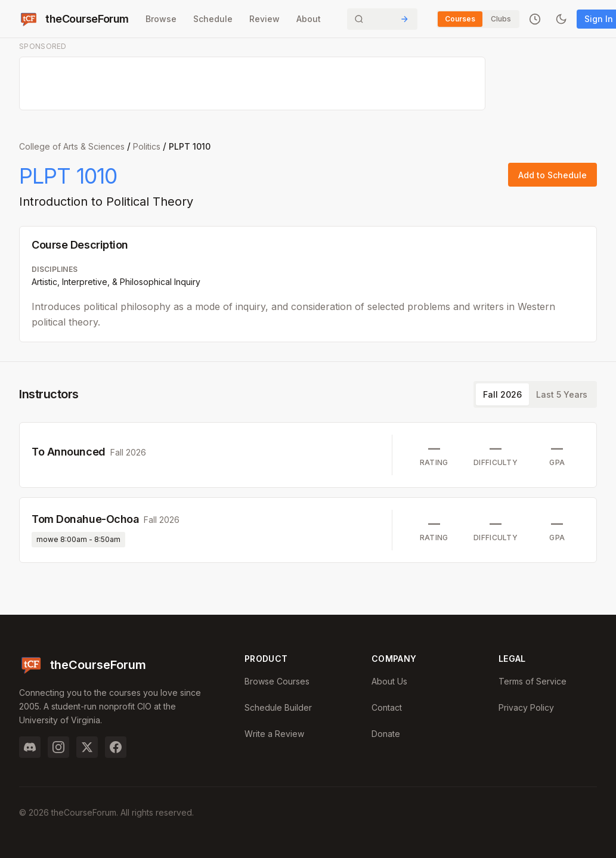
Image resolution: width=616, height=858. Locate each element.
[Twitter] (87, 747)
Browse (161, 19)
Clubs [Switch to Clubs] (501, 19)
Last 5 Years (562, 394)
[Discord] (30, 747)
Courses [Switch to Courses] (460, 19)
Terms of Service (533, 681)
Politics (147, 146)
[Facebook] (116, 747)
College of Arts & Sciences (72, 146)
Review (264, 19)
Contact (387, 707)
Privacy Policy (526, 707)
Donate (386, 734)
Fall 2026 (502, 394)
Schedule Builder (278, 707)
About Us (389, 681)
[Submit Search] (404, 19)
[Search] (382, 19)
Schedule (213, 19)
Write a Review (274, 734)
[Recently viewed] (535, 19)
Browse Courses (277, 681)
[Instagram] (58, 747)
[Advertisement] (253, 84)
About (309, 19)
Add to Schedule (552, 175)
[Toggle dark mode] (561, 19)
